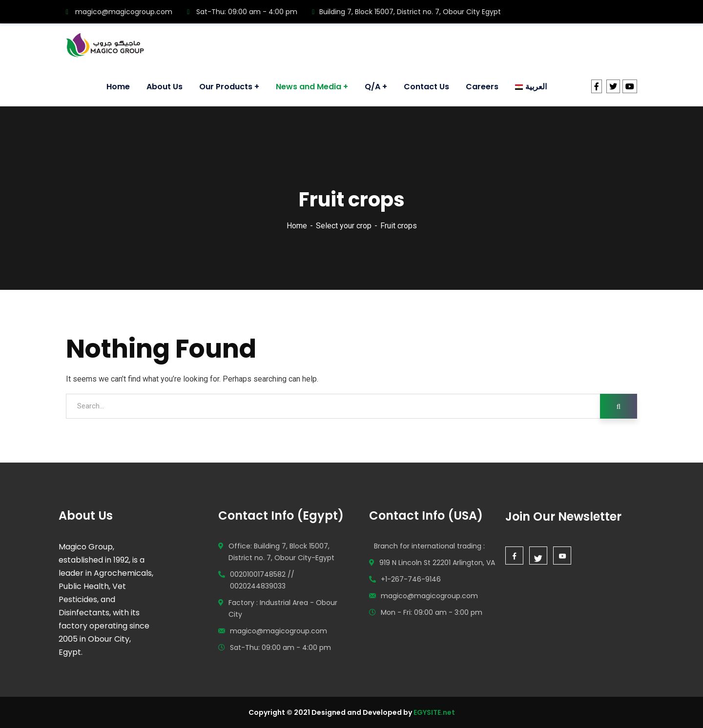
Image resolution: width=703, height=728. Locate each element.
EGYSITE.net (434, 712)
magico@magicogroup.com (119, 12)
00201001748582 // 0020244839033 (262, 580)
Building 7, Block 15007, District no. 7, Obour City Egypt (406, 12)
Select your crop (344, 226)
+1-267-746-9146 (411, 579)
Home (297, 226)
